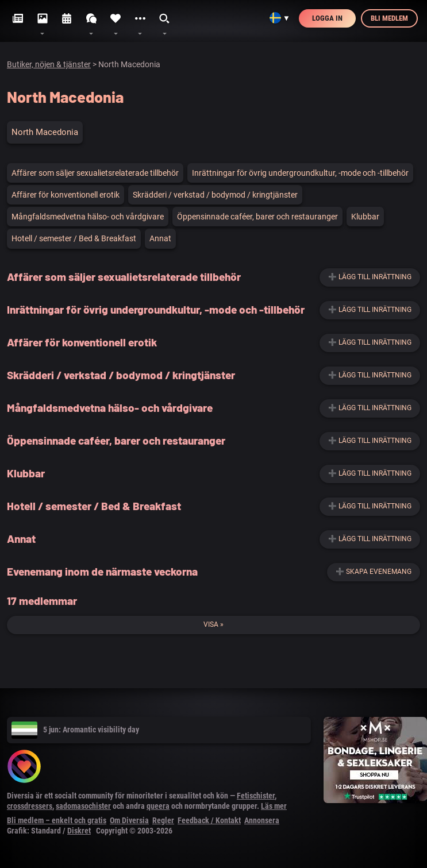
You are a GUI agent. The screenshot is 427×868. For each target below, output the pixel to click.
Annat (160, 238)
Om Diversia (129, 820)
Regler (163, 820)
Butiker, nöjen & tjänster (49, 64)
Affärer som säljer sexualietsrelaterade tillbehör (95, 173)
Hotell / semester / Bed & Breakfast (74, 238)
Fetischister (256, 796)
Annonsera (262, 820)
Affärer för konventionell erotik (66, 195)
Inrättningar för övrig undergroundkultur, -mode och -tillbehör (300, 173)
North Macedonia (45, 132)
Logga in (327, 18)
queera (158, 806)
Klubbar (365, 217)
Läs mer (274, 806)
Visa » (213, 624)
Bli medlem (389, 18)
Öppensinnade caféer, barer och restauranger (257, 217)
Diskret (79, 831)
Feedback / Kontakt (209, 820)
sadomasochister (83, 806)
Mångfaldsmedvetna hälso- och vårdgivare (88, 217)
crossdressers (30, 806)
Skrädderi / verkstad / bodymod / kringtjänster (215, 195)
